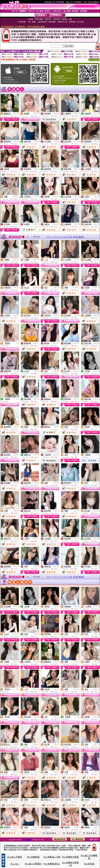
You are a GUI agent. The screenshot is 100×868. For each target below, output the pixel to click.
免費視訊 (16, 114)
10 (65, 237)
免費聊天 (36, 224)
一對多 (17, 343)
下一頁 (69, 237)
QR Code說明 (94, 60)
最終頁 (81, 237)
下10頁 (75, 237)
